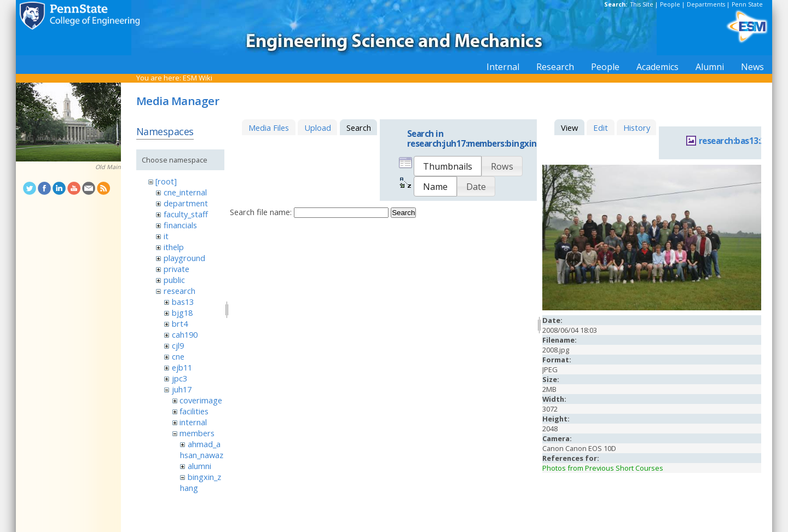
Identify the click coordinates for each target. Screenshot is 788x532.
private (176, 269)
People (670, 4)
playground (184, 258)
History (637, 128)
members (197, 433)
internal (193, 422)
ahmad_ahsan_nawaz (202, 449)
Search (403, 213)
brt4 (180, 323)
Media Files (269, 128)
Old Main (108, 167)
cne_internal (185, 192)
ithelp (174, 247)
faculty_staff (186, 214)
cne (178, 356)
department (186, 203)
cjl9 (178, 345)
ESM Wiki (198, 78)
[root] (166, 181)
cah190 (185, 334)
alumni (199, 466)
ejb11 (182, 367)
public (174, 280)
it (166, 236)
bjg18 (182, 313)
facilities (194, 411)
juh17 (182, 389)
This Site (642, 4)
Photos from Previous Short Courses (603, 468)
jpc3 (179, 378)
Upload (318, 128)
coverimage (201, 400)
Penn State (747, 4)
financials (180, 225)
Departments (706, 4)
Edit (601, 128)
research (179, 291)
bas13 (183, 302)
